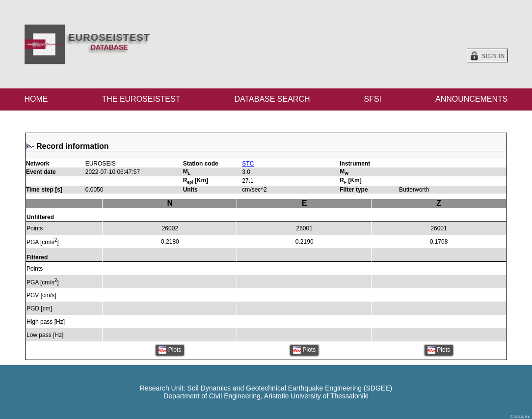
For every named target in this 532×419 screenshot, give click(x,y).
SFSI (372, 99)
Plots (170, 350)
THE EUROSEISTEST (141, 99)
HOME (36, 99)
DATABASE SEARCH (272, 99)
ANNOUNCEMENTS (472, 99)
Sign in (493, 56)
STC (248, 164)
